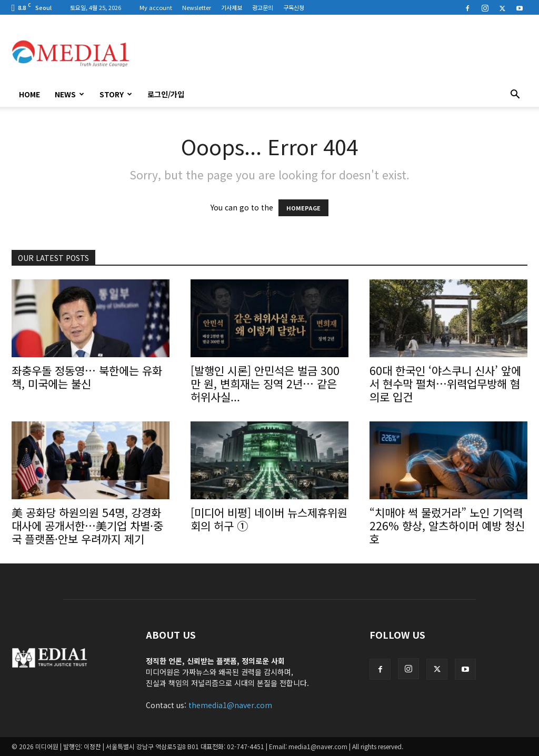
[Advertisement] (336, 53)
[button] (515, 95)
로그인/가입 (166, 94)
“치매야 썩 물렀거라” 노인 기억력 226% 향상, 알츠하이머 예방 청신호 (447, 526)
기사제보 (232, 7)
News (69, 94)
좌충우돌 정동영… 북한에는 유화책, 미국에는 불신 (87, 377)
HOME (29, 94)
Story (116, 94)
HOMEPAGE (303, 208)
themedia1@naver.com (230, 705)
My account (156, 7)
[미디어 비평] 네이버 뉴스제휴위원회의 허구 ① (269, 519)
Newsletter (197, 7)
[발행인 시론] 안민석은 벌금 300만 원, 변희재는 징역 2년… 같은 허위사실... (265, 384)
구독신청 (294, 7)
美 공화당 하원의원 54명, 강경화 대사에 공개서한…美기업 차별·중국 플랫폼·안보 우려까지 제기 (87, 526)
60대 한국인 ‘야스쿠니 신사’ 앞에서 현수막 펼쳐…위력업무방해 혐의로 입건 (445, 384)
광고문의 (263, 7)
